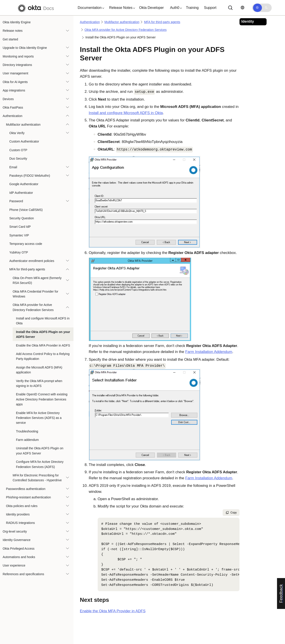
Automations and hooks (19, 557)
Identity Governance (17, 540)
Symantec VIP (19, 235)
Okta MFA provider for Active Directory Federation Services (33, 307)
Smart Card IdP (20, 227)
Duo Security (18, 159)
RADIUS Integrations (20, 523)
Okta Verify (17, 133)
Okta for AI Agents (15, 82)
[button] (90, 8)
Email (13, 167)
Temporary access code (26, 244)
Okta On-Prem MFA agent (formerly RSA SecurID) (37, 280)
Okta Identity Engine (17, 22)
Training (192, 8)
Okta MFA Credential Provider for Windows (35, 294)
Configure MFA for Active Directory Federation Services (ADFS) (40, 464)
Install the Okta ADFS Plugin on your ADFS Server (43, 334)
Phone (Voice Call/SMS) (26, 210)
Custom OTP (18, 150)
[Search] (230, 8)
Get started (10, 39)
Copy (231, 513)
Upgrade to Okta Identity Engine (25, 48)
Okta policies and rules (22, 506)
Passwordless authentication (26, 489)
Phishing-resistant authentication (28, 497)
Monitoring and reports (18, 56)
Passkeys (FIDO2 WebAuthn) (30, 176)
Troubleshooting (27, 431)
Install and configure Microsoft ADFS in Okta (43, 321)
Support (210, 8)
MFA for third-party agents (27, 269)
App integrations (14, 90)
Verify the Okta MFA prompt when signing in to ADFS (39, 383)
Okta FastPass (13, 107)
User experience (14, 565)
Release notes (13, 31)
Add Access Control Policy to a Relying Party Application (43, 356)
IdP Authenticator (21, 193)
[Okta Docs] (35, 8)
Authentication (13, 116)
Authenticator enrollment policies (32, 261)
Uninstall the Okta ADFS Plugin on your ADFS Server (40, 451)
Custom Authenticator (24, 141)
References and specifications (23, 574)
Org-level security (15, 531)
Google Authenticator (24, 184)
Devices (8, 99)
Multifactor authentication (23, 125)
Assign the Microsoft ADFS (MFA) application (39, 370)
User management (15, 73)
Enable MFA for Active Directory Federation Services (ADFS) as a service (39, 418)
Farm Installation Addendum (209, 352)
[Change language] (242, 8)
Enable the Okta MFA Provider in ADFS (43, 345)
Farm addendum (27, 440)
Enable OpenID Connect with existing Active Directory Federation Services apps (42, 399)
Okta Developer (151, 8)
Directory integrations (17, 65)
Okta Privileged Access (19, 549)
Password (16, 201)
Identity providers (18, 514)
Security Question (22, 218)
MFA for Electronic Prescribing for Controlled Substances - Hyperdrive (37, 478)
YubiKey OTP (19, 252)
